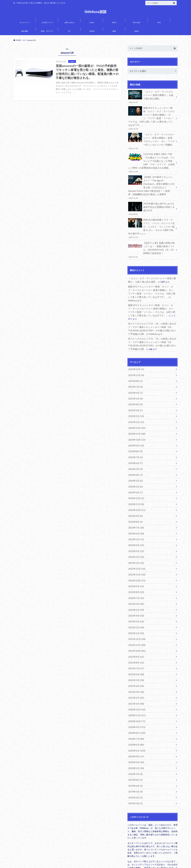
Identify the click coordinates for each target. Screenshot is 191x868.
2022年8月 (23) (135, 554)
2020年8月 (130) (136, 686)
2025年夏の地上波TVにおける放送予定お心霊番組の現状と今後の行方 (151, 198)
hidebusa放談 (96, 12)
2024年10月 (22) (136, 411)
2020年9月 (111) (136, 681)
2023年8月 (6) (135, 488)
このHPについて (47, 22)
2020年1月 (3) (135, 725)
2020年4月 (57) (135, 709)
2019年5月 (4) (135, 742)
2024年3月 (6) (135, 450)
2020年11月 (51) (136, 670)
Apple (137, 31)
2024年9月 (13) (135, 416)
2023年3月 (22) (135, 516)
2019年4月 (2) (135, 747)
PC (69, 31)
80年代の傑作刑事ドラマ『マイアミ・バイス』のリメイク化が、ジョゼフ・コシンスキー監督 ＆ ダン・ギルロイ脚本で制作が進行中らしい (151, 217)
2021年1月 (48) (135, 659)
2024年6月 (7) (135, 433)
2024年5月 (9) (135, 439)
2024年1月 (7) (135, 461)
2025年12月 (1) (135, 345)
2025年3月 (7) (135, 383)
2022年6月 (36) (135, 565)
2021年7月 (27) (135, 626)
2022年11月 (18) (136, 538)
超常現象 (25, 31)
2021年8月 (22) (135, 620)
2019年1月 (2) (135, 753)
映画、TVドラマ (47, 31)
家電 (114, 31)
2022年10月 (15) (136, 543)
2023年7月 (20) (135, 494)
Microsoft (137, 22)
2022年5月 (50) (135, 571)
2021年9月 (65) (135, 615)
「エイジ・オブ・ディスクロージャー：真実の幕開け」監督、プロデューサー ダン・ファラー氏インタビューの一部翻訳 (151, 135)
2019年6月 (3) (135, 736)
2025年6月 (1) (135, 367)
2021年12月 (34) (136, 598)
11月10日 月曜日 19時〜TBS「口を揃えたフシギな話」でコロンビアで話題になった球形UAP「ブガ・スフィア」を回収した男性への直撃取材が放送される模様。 (151, 155)
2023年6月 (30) (135, 499)
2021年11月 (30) (136, 604)
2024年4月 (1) (135, 444)
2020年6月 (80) (135, 697)
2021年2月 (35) (135, 653)
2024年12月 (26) (136, 400)
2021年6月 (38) (135, 631)
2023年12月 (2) (135, 466)
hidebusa (158, 282)
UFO (159, 22)
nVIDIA (92, 31)
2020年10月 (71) (136, 675)
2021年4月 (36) (135, 642)
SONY (114, 22)
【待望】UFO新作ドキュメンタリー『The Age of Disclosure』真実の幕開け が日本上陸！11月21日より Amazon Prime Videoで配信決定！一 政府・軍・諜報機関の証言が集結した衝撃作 (151, 178)
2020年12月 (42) (136, 664)
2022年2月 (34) (135, 587)
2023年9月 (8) (135, 483)
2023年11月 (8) (135, 472)
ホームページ (25, 22)
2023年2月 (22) (135, 521)
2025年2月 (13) (135, 389)
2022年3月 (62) (135, 582)
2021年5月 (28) (135, 637)
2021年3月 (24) (135, 648)
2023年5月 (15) (135, 505)
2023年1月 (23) (135, 527)
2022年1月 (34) (135, 593)
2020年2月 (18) (135, 720)
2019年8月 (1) (135, 731)
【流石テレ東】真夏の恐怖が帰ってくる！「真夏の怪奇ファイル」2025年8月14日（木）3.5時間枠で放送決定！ (151, 237)
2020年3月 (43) (135, 714)
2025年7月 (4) (135, 361)
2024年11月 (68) (136, 405)
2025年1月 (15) (135, 394)
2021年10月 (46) (136, 609)
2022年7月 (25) (135, 560)
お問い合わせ (69, 22)
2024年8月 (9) (135, 422)
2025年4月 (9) (135, 378)
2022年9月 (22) (135, 549)
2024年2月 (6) (135, 455)
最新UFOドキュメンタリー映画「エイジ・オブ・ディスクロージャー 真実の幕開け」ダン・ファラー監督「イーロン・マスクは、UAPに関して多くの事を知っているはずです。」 (151, 115)
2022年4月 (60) (135, 576)
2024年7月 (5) (135, 428)
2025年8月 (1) (135, 356)
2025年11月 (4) (135, 350)
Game (92, 22)
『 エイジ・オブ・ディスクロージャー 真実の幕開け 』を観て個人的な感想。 (151, 96)
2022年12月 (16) (136, 532)
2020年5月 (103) (136, 703)
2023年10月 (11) (136, 477)
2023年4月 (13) (135, 510)
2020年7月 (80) (135, 692)
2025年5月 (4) (135, 372)
